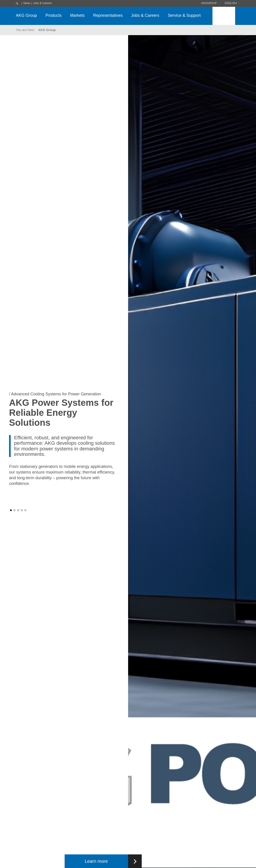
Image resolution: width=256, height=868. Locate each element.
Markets (77, 15)
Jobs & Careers (43, 3)
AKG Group (26, 15)
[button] (11, 510)
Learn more (96, 861)
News (27, 3)
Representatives (108, 15)
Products (54, 15)
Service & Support (184, 15)
